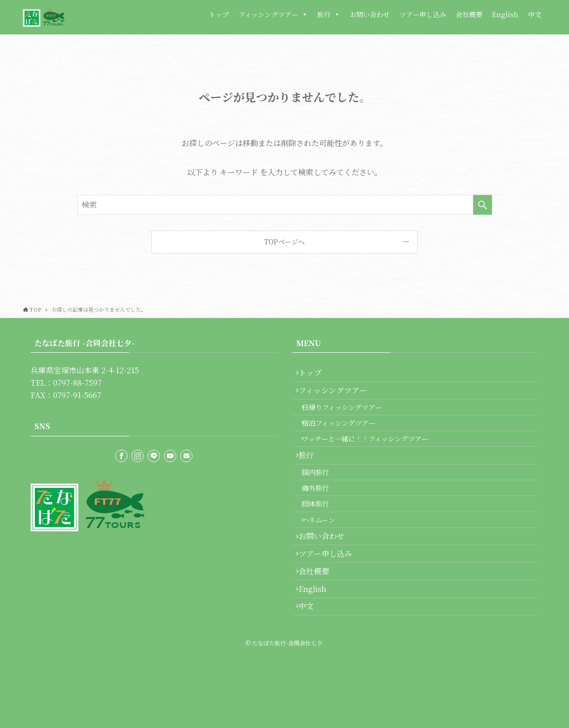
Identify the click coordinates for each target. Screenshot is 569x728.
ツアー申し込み (423, 14)
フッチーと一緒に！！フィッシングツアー (373, 460)
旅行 (329, 14)
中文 (535, 14)
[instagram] (138, 456)
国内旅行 (323, 503)
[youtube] (170, 456)
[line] (154, 456)
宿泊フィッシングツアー (346, 440)
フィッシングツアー (273, 14)
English (505, 14)
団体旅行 (323, 544)
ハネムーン (326, 564)
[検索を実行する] (483, 205)
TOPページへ (284, 242)
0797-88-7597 (77, 383)
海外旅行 (323, 523)
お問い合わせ (370, 14)
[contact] (186, 456)
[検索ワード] (285, 205)
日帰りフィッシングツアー (349, 419)
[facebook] (121, 456)
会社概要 (469, 14)
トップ (219, 14)
